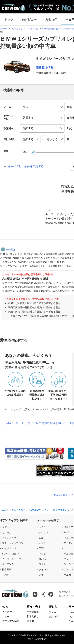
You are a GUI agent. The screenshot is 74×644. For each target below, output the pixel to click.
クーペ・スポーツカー (14, 559)
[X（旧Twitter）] (43, 594)
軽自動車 (7, 570)
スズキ (42, 564)
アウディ (68, 543)
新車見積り (33, 617)
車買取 (30, 621)
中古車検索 (33, 612)
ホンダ (42, 543)
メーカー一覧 (32, 29)
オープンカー (9, 564)
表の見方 (8, 250)
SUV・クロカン (10, 554)
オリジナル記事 (11, 621)
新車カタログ (19, 510)
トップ (9, 19)
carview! (4, 29)
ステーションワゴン (13, 543)
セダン (6, 527)
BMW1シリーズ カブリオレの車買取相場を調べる (36, 423)
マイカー (54, 612)
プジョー (68, 559)
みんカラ (54, 617)
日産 (41, 538)
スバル (42, 559)
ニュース (7, 617)
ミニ (66, 548)
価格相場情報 (45, 67)
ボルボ (67, 575)
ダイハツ (44, 570)
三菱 (41, 548)
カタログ (51, 19)
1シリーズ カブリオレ (56, 510)
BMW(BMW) (35, 510)
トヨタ (42, 527)
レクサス (44, 533)
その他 (6, 575)
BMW (67, 533)
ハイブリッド (9, 548)
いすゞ (42, 575)
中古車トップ (17, 29)
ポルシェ (68, 554)
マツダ (42, 554)
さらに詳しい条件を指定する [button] (26, 166)
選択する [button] (28, 118)
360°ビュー (29, 19)
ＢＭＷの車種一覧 (50, 29)
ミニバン (7, 533)
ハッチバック (9, 538)
